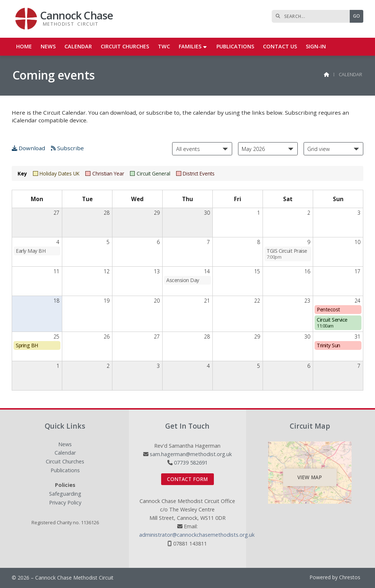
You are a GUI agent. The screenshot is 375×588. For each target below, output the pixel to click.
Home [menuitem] (24, 46)
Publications (65, 471)
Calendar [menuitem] (78, 46)
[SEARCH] (313, 16)
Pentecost (328, 309)
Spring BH (27, 345)
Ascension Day (183, 280)
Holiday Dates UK (56, 173)
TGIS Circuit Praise (287, 254)
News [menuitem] (48, 46)
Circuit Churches (65, 462)
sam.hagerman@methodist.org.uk (191, 454)
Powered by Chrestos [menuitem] (335, 577)
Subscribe (67, 148)
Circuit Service (332, 323)
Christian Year (105, 173)
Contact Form (187, 479)
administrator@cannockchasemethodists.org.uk (197, 535)
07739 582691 (191, 463)
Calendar (65, 453)
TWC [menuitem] (164, 46)
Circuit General (150, 173)
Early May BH (31, 251)
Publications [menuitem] (235, 46)
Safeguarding (65, 494)
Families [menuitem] (190, 46)
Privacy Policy (65, 503)
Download (28, 148)
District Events (195, 173)
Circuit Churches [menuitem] (125, 46)
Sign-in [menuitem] (316, 46)
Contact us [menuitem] (280, 46)
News (65, 445)
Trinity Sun (328, 345)
